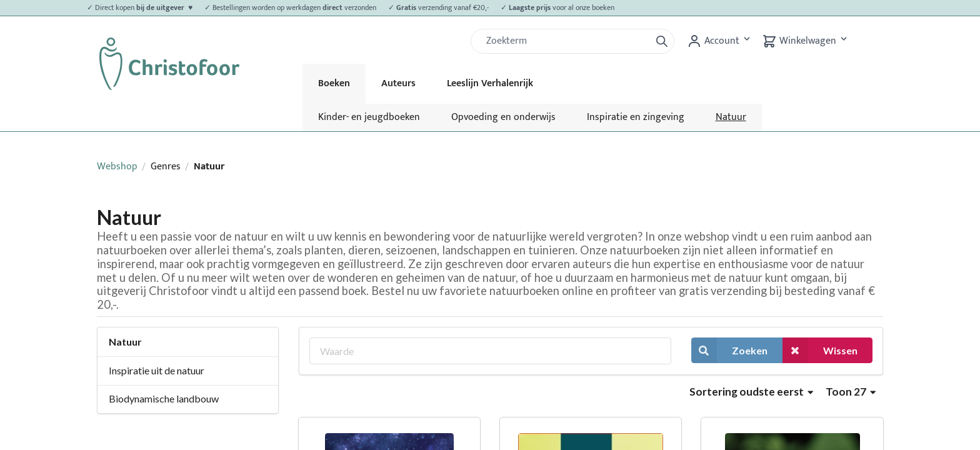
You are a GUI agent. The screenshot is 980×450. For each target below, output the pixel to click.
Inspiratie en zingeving (636, 117)
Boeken (334, 83)
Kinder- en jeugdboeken (369, 117)
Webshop (117, 167)
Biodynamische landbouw (164, 398)
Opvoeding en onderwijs (503, 117)
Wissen (820, 350)
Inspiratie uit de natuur (157, 370)
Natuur (731, 117)
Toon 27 (851, 392)
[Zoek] (566, 41)
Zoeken (729, 350)
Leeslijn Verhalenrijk (490, 83)
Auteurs (398, 83)
